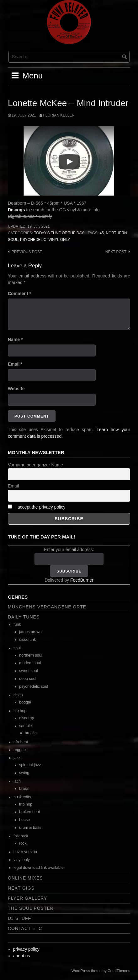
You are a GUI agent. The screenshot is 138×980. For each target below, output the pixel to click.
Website (16, 389)
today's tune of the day (59, 233)
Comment (19, 293)
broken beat (30, 812)
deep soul (28, 679)
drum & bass (30, 828)
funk (17, 624)
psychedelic (33, 240)
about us (22, 956)
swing (24, 773)
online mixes (25, 878)
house (24, 820)
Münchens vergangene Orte (47, 607)
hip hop (20, 711)
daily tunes (24, 617)
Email (15, 364)
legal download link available (39, 868)
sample (26, 726)
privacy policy (26, 949)
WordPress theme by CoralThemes (101, 971)
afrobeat (21, 742)
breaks (31, 733)
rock (23, 843)
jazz (17, 758)
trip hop (26, 804)
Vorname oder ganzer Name (35, 465)
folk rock (21, 836)
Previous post (27, 252)
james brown (30, 632)
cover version (25, 852)
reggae (20, 750)
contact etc (25, 928)
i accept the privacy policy (40, 507)
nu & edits (22, 797)
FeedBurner (82, 580)
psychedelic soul (34, 687)
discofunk (27, 640)
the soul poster (31, 908)
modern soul (30, 663)
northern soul (31, 655)
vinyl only (59, 240)
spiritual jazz (30, 765)
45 (102, 233)
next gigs (21, 888)
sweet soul (29, 671)
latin (17, 781)
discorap (27, 718)
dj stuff (19, 918)
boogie (25, 702)
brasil (24, 789)
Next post (116, 252)
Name (15, 339)
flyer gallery (27, 898)
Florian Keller (59, 115)
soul (17, 648)
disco (18, 695)
